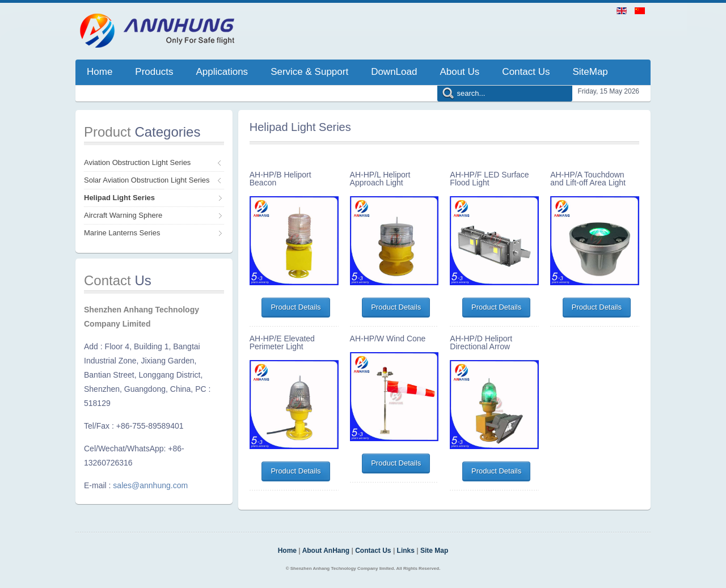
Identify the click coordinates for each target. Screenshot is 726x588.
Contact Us (373, 551)
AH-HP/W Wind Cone (388, 339)
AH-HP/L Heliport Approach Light (380, 179)
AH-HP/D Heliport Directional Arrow (481, 342)
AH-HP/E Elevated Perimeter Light (282, 342)
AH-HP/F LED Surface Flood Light (489, 179)
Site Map (434, 551)
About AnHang (326, 551)
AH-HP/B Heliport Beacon (280, 179)
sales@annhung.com (150, 485)
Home (287, 551)
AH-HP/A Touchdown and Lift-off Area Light (588, 179)
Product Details (296, 307)
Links (406, 551)
